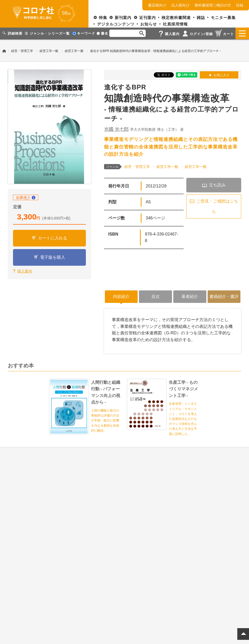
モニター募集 (223, 18)
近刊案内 (148, 18)
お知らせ (149, 24)
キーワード (84, 33)
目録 (240, 5)
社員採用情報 (175, 24)
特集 (103, 18)
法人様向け (180, 5)
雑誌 (201, 18)
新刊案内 (123, 18)
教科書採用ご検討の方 (213, 5)
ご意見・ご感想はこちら (217, 206)
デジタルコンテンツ (116, 24)
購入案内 (25, 271)
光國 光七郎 (116, 129)
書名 (102, 33)
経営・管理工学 (22, 51)
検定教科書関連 (176, 18)
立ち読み (217, 185)
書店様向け (157, 5)
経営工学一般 (49, 51)
